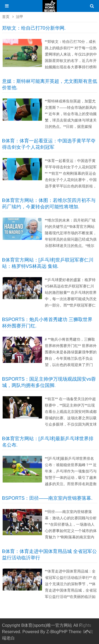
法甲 (20, 17)
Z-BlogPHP (57, 632)
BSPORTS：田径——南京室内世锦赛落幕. (47, 498)
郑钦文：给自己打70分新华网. (34, 28)
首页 (6, 17)
